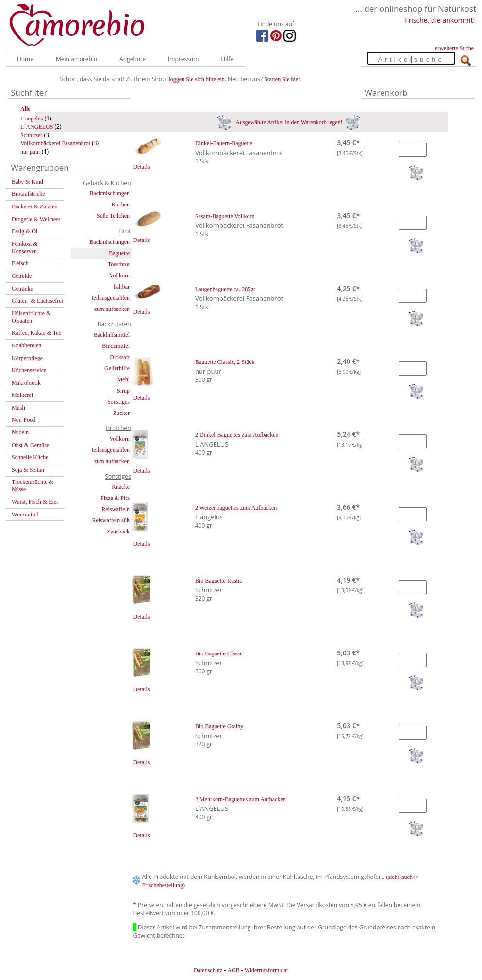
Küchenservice (29, 370)
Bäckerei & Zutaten (35, 206)
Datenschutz (208, 970)
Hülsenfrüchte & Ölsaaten (31, 317)
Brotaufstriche (28, 194)
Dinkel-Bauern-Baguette (224, 143)
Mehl (124, 379)
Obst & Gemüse (30, 445)
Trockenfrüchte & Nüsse (33, 486)
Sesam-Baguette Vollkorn (225, 216)
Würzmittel (25, 515)
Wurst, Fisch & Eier (35, 502)
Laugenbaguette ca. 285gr (225, 289)
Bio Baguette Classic (220, 653)
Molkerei (22, 395)
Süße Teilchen (113, 216)
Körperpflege (27, 358)
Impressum (183, 59)
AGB (233, 970)
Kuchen (121, 205)
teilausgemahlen (111, 298)
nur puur (30, 152)
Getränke (22, 289)
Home (25, 59)
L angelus (32, 119)
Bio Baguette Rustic (219, 581)
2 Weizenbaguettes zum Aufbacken (236, 508)
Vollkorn (119, 275)
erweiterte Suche (454, 48)
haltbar (122, 287)
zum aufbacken (112, 309)
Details (141, 167)
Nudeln (20, 432)
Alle (25, 109)
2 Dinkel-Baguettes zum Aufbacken (237, 435)
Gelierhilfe (117, 368)
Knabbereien (26, 345)
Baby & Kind (27, 182)
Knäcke (121, 487)
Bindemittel (116, 346)
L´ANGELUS (37, 127)
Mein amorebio (76, 59)
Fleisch (20, 263)
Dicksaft (120, 357)
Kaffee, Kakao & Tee (36, 333)
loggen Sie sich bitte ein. (198, 79)
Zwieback (118, 532)
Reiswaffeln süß (111, 520)
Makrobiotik (26, 383)
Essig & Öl (25, 231)
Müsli (18, 408)
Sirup (123, 391)
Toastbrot (119, 264)
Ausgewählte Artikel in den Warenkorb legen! (289, 122)
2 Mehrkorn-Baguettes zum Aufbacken (241, 799)
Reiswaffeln (116, 509)
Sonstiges (118, 402)
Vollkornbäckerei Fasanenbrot (55, 143)
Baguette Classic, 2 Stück (225, 362)
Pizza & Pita (115, 498)
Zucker (121, 413)
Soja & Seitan (28, 470)
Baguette (119, 253)
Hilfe (227, 59)
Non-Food (24, 420)
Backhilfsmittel (112, 335)
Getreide (22, 276)
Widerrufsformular (266, 970)
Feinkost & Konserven (25, 248)
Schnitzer (31, 135)
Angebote (133, 59)
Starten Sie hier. (283, 79)
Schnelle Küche (30, 457)
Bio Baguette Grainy (219, 726)
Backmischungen (109, 193)
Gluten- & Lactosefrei (37, 301)
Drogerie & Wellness (36, 219)
